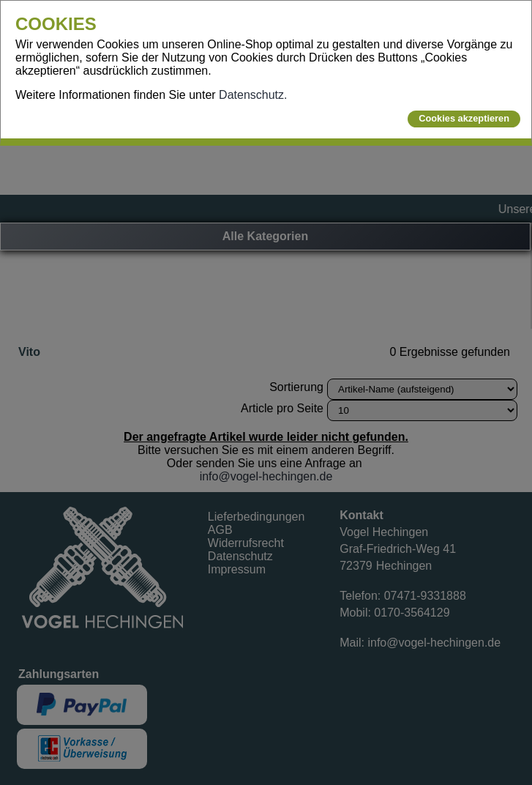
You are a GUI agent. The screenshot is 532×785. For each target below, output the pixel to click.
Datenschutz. (253, 95)
